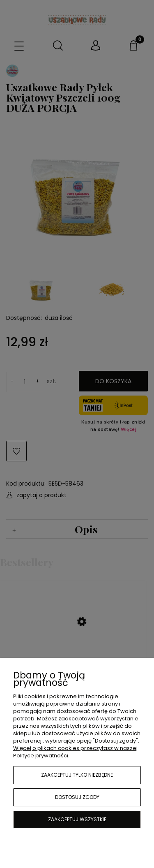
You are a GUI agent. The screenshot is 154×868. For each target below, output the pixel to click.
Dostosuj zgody (77, 797)
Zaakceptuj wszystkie (77, 819)
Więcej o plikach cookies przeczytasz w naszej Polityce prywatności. (75, 752)
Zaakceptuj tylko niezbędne (77, 775)
